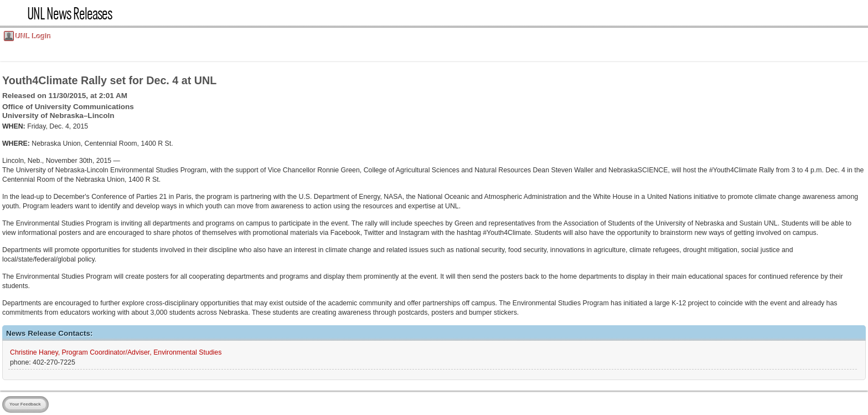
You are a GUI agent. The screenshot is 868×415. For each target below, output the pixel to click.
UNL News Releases (69, 17)
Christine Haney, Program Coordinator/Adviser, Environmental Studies (116, 352)
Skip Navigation (4, 4)
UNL (13, 14)
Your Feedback (25, 404)
